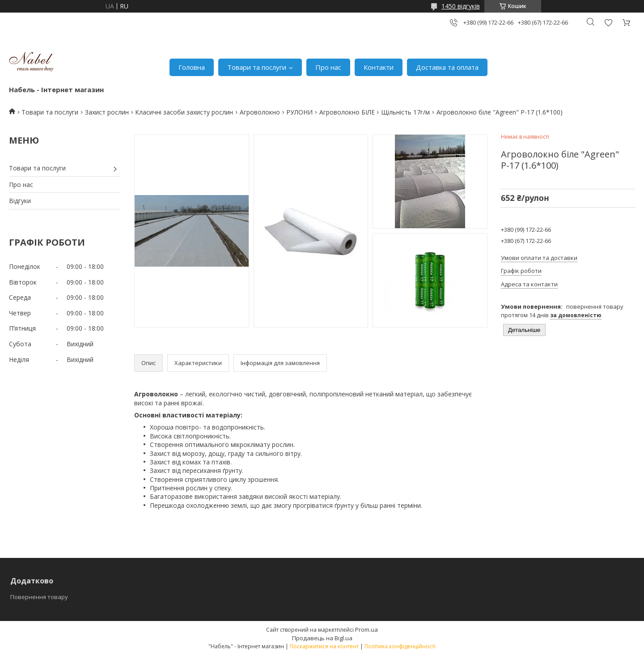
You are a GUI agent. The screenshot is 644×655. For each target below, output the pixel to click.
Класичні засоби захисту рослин (184, 112)
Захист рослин (107, 112)
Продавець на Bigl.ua (322, 638)
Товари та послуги (257, 67)
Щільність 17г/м (405, 112)
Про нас (328, 67)
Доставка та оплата (447, 67)
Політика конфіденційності (400, 646)
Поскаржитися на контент (324, 646)
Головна (192, 67)
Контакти (379, 67)
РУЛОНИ (299, 112)
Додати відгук (608, 23)
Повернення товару (39, 597)
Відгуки (20, 201)
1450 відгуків (461, 6)
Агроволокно (260, 112)
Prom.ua (366, 629)
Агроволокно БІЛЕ (347, 112)
